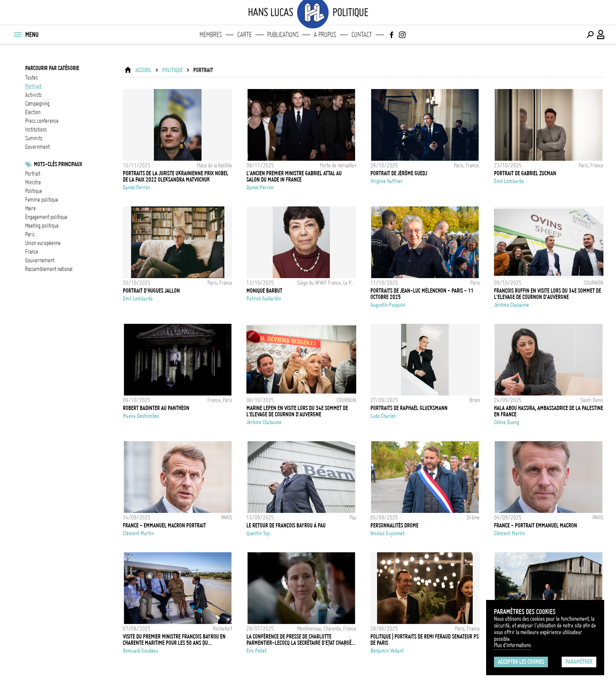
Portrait (33, 174)
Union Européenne (43, 243)
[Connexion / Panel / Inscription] (601, 35)
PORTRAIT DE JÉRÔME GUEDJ (399, 173)
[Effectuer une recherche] (590, 35)
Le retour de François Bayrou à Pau (286, 525)
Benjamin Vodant (387, 651)
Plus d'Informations (512, 645)
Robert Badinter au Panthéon (156, 408)
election (33, 112)
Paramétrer (579, 662)
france (32, 252)
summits (34, 138)
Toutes (31, 78)
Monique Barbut (264, 291)
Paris (30, 234)
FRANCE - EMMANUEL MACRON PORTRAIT (164, 525)
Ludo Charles (383, 416)
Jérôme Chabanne (511, 305)
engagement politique (46, 217)
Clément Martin (138, 533)
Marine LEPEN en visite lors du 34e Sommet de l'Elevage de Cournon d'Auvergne (297, 411)
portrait (33, 86)
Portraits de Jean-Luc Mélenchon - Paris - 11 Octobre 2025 (422, 294)
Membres (211, 35)
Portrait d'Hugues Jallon (151, 291)
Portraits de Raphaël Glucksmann (409, 408)
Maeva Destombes (141, 416)
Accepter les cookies (521, 662)
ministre (33, 182)
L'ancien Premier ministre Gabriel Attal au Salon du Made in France (294, 176)
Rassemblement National (49, 269)
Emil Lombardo (509, 181)
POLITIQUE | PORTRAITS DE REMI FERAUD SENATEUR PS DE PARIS (425, 640)
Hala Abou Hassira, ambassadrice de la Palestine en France (548, 411)
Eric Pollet (257, 651)
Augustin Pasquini (388, 305)
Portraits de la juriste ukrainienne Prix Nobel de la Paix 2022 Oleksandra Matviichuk (176, 176)
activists (33, 95)
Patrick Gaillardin (264, 299)
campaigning (37, 104)
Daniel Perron (136, 188)
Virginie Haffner (387, 181)
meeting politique (42, 226)
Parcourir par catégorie (52, 68)
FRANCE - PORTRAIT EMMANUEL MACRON (536, 525)
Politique (34, 191)
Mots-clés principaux (58, 164)
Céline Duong (507, 422)
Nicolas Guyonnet (388, 533)
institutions (36, 130)
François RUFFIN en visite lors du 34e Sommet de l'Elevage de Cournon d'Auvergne (548, 294)
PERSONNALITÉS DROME (394, 525)
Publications (283, 35)
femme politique (42, 200)
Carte (245, 35)
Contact (362, 35)
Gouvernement (40, 260)
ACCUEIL (143, 70)
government (37, 147)
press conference (42, 121)
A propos (325, 35)
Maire (31, 208)
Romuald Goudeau (141, 651)
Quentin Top (258, 533)
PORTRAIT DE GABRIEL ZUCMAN (525, 173)
